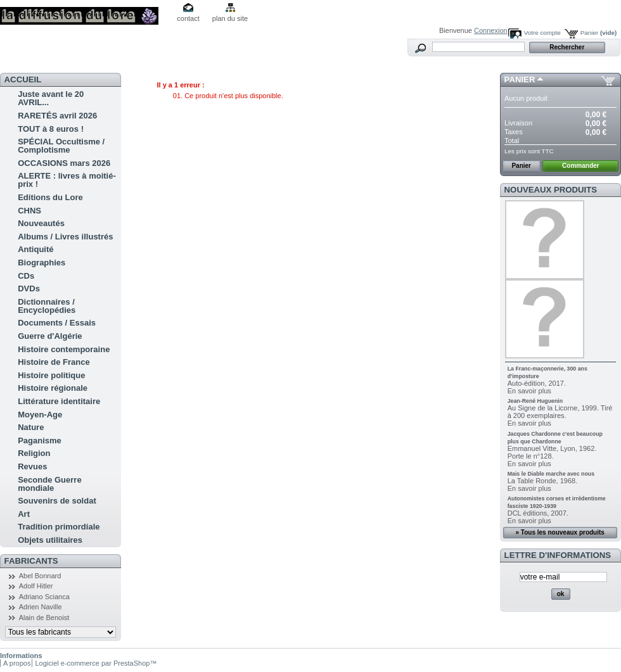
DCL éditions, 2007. (538, 513)
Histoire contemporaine (64, 349)
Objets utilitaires (50, 540)
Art (24, 514)
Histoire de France (54, 362)
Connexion (491, 30)
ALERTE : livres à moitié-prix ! (67, 180)
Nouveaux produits (551, 190)
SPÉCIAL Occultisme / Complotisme (61, 146)
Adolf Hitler (36, 586)
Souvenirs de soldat (57, 501)
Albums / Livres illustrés (65, 237)
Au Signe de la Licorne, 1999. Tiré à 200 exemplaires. (560, 412)
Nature (31, 427)
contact (188, 18)
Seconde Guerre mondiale (49, 484)
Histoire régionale (53, 388)
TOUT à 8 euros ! (51, 129)
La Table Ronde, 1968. (543, 481)
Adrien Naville (41, 607)
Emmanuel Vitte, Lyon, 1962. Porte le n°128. (552, 452)
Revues (32, 466)
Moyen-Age (40, 415)
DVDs (29, 288)
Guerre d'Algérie (50, 336)
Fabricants (31, 561)
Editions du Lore (50, 197)
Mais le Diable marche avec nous (551, 474)
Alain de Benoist (44, 618)
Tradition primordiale (59, 527)
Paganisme (40, 441)
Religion (34, 453)
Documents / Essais (57, 323)
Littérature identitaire (59, 401)
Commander (580, 166)
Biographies (42, 263)
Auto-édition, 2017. (537, 383)
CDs (26, 276)
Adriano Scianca (44, 597)
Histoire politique (51, 375)
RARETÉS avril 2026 (57, 116)
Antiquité (35, 249)
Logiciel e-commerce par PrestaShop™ (96, 663)
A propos (17, 663)
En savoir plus (529, 391)
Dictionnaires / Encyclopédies (47, 306)
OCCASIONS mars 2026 (64, 163)
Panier (599, 33)
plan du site (230, 18)
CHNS (29, 211)
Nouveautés (41, 223)
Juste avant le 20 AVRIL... (51, 98)
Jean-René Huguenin (535, 401)
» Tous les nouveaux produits (560, 532)
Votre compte (542, 33)
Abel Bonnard (40, 576)
